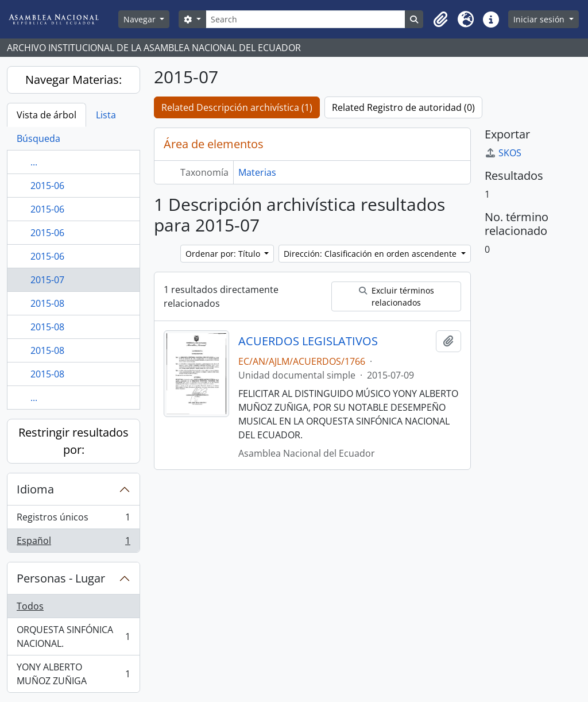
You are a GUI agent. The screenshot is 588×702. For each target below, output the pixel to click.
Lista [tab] (106, 115)
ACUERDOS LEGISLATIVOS (308, 341)
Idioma (35, 489)
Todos (30, 606)
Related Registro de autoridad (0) (403, 107)
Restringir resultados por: (73, 441)
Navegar (141, 19)
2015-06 (47, 186)
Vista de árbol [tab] (47, 115)
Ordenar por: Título (224, 254)
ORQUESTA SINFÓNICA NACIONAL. (73, 637)
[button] (440, 20)
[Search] (306, 19)
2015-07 (47, 280)
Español (73, 543)
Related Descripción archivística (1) (237, 107)
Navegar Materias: (73, 80)
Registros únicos (73, 520)
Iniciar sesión (540, 19)
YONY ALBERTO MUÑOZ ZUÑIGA (73, 674)
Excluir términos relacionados (396, 296)
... (34, 162)
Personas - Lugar (61, 578)
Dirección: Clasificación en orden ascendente (371, 254)
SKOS (503, 153)
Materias (257, 172)
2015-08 (47, 303)
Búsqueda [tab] (38, 138)
